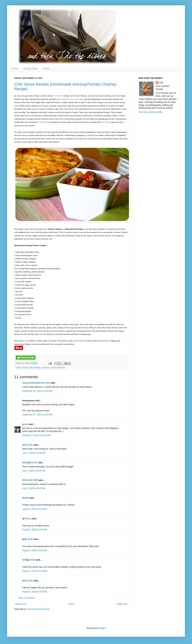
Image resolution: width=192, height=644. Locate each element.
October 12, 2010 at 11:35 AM (36, 435)
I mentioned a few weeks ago (71, 99)
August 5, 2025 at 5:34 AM (35, 530)
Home (15, 68)
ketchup (37, 368)
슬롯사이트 (28, 539)
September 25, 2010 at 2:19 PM (37, 391)
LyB (161, 83)
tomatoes (61, 368)
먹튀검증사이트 (30, 463)
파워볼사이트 (29, 560)
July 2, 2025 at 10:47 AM (34, 471)
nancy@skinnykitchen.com (36, 383)
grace (25, 424)
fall (31, 368)
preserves (45, 368)
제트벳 (25, 498)
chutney (26, 368)
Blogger (102, 628)
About (46, 68)
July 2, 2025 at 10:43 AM (34, 453)
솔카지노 (26, 519)
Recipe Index (31, 68)
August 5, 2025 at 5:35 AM (35, 592)
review (54, 368)
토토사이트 (28, 445)
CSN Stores (58, 96)
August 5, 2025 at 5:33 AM (35, 509)
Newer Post (21, 604)
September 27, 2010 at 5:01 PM (37, 415)
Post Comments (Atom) (38, 609)
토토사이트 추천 (30, 480)
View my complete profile (150, 112)
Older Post (122, 604)
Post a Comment (27, 598)
